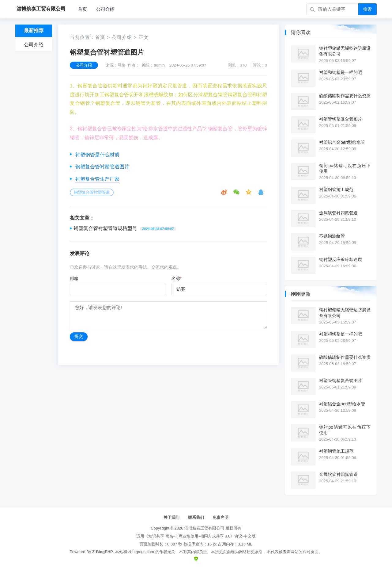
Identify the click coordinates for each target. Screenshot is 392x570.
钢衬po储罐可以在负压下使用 (345, 168)
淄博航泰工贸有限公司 (204, 528)
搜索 (367, 9)
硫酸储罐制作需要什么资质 (345, 96)
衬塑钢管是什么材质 (97, 155)
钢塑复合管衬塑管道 (92, 192)
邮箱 (74, 278)
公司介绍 (105, 9)
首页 (82, 9)
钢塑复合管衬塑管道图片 (102, 167)
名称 (177, 278)
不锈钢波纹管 (332, 236)
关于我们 (171, 517)
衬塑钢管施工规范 (336, 189)
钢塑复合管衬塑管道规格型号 (105, 228)
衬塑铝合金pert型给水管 (342, 142)
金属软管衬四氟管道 (338, 213)
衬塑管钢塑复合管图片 (341, 119)
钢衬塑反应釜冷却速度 (341, 259)
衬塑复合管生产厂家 (97, 179)
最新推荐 (34, 31)
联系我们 (196, 517)
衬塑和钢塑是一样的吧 (341, 72)
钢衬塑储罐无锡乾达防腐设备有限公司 (345, 51)
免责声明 (221, 517)
